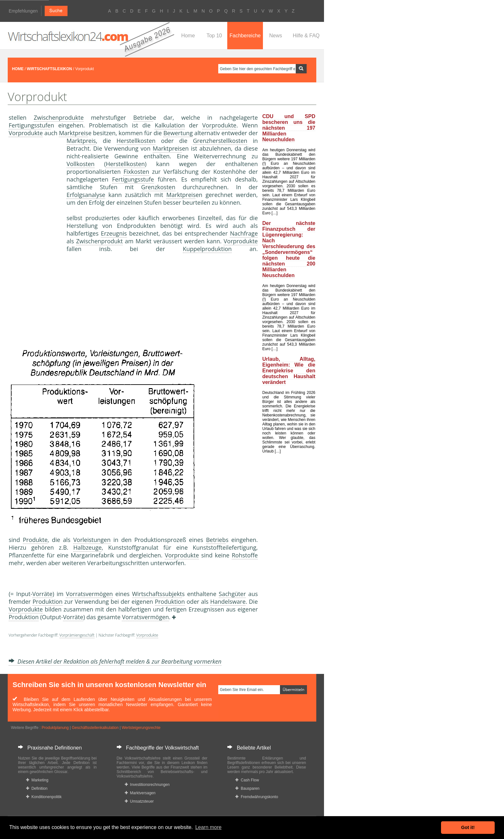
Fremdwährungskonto (257, 797)
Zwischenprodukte (59, 117)
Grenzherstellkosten (220, 141)
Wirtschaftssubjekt (157, 594)
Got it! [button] (468, 827)
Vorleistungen (92, 540)
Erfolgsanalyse (86, 195)
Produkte (35, 540)
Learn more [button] (208, 827)
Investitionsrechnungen (147, 785)
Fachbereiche (245, 36)
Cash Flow (247, 780)
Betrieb (143, 117)
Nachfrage (244, 233)
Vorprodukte (219, 125)
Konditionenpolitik (44, 797)
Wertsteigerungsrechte (141, 728)
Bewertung (178, 133)
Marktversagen (140, 793)
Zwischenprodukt (99, 241)
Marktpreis (73, 133)
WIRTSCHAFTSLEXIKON (49, 69)
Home (188, 36)
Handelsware (228, 601)
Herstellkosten (136, 141)
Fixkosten (136, 172)
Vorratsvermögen (89, 594)
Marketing (37, 780)
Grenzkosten (158, 187)
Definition (37, 788)
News (275, 36)
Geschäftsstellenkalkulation (95, 728)
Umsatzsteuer (139, 801)
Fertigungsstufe (30, 125)
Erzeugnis (114, 233)
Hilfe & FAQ (306, 36)
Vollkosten (81, 164)
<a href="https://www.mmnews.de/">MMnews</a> (34, 244)
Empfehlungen (23, 11)
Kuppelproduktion (207, 249)
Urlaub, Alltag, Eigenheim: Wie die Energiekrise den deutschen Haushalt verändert (289, 371)
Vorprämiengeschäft (77, 635)
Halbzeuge (87, 547)
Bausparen (247, 788)
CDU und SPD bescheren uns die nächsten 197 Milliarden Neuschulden (289, 128)
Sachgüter (232, 594)
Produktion (47, 601)
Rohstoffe (245, 555)
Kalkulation (170, 125)
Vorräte (43, 594)
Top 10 (214, 36)
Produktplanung (55, 728)
